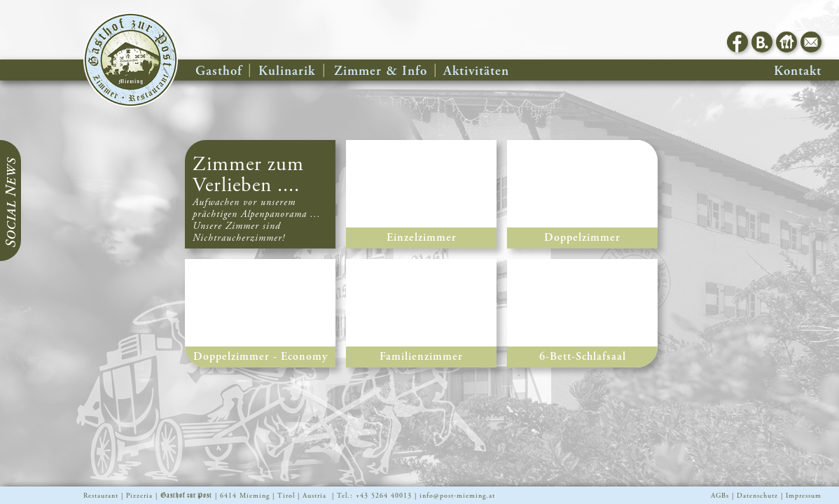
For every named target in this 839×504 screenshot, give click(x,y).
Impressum (804, 496)
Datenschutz (757, 496)
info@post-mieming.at (457, 496)
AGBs (720, 496)
